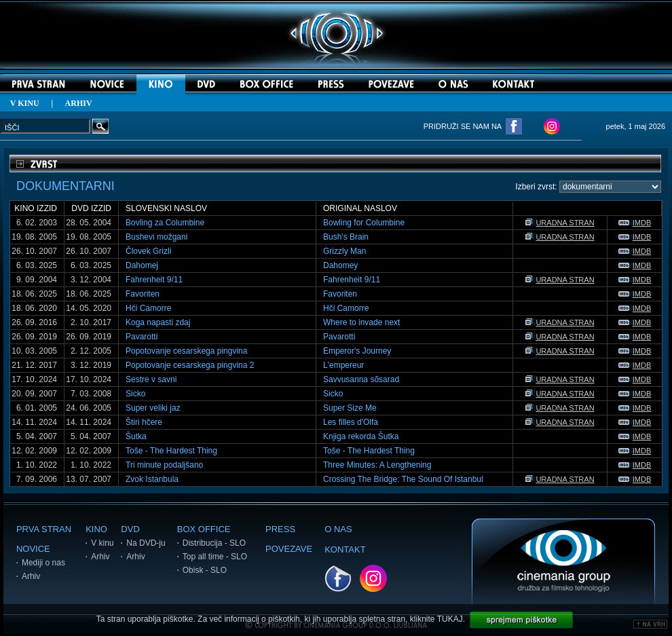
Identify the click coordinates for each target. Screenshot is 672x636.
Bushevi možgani (156, 237)
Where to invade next (361, 322)
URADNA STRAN (560, 223)
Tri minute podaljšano (164, 465)
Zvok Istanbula (152, 479)
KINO (96, 529)
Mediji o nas (43, 563)
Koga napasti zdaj (158, 322)
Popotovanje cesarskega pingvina (186, 351)
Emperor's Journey (357, 351)
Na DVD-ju (146, 543)
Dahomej (142, 265)
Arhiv (31, 576)
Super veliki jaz (153, 408)
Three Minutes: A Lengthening (377, 465)
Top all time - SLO (215, 557)
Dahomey (340, 265)
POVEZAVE (289, 549)
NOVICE (33, 549)
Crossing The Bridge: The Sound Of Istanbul (403, 479)
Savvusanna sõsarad (361, 379)
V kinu (102, 543)
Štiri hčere (144, 422)
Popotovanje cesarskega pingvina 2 (190, 365)
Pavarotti (142, 337)
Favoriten (143, 294)
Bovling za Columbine (165, 223)
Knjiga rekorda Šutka (361, 436)
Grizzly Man (344, 251)
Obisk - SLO (205, 570)
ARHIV (79, 103)
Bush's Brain (346, 237)
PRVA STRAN (44, 529)
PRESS (280, 529)
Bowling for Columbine (364, 223)
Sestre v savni (151, 379)
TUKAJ (450, 619)
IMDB (635, 223)
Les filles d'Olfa (351, 422)
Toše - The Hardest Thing (171, 451)
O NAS (338, 529)
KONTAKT (345, 549)
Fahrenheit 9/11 (154, 280)
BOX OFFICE (204, 529)
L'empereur (343, 365)
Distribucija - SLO (214, 543)
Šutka (136, 436)
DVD (130, 529)
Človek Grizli (148, 251)
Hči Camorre (148, 308)
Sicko (135, 394)
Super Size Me (350, 408)
